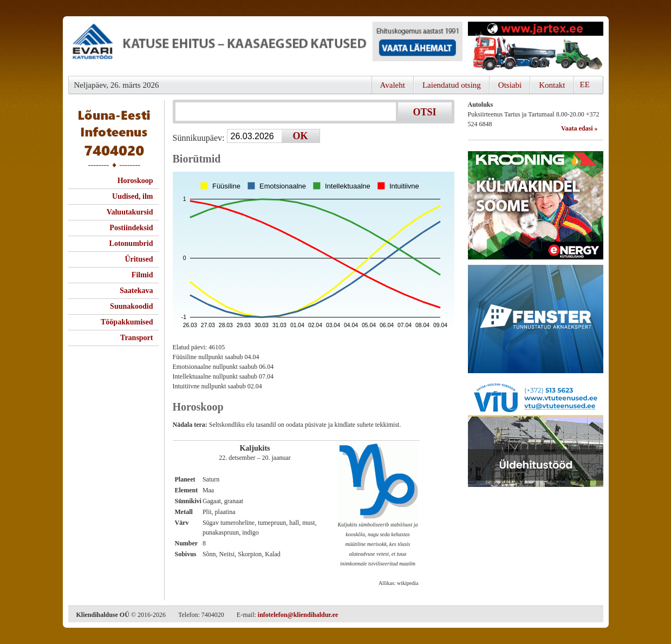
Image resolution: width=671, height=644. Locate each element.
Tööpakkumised (127, 322)
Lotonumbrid (131, 243)
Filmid (142, 275)
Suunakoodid (131, 306)
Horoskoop (135, 181)
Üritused (139, 259)
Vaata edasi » (579, 128)
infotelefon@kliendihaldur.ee (298, 615)
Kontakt (552, 85)
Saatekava (136, 291)
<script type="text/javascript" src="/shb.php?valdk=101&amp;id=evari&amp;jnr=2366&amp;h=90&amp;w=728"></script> (265, 46)
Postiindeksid (131, 228)
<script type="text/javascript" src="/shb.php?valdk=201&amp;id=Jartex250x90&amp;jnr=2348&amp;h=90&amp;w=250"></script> (536, 46)
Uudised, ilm (132, 196)
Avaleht (393, 85)
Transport (136, 338)
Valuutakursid (130, 212)
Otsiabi (510, 85)
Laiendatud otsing (452, 85)
